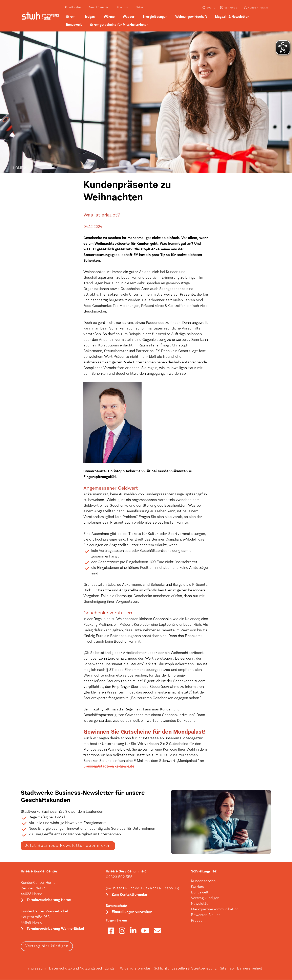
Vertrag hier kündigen (47, 947)
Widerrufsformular (135, 969)
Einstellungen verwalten (132, 913)
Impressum (37, 969)
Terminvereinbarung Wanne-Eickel (55, 929)
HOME (18, 168)
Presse (197, 921)
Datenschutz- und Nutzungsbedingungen (83, 969)
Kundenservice (203, 881)
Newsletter (200, 904)
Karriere (198, 887)
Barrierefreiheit (250, 969)
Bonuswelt (200, 893)
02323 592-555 (119, 877)
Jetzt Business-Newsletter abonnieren (68, 846)
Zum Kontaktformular (130, 895)
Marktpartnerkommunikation (215, 910)
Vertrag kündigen (205, 898)
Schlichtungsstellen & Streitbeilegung (185, 969)
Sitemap (227, 969)
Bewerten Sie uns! (206, 915)
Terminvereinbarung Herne (49, 901)
